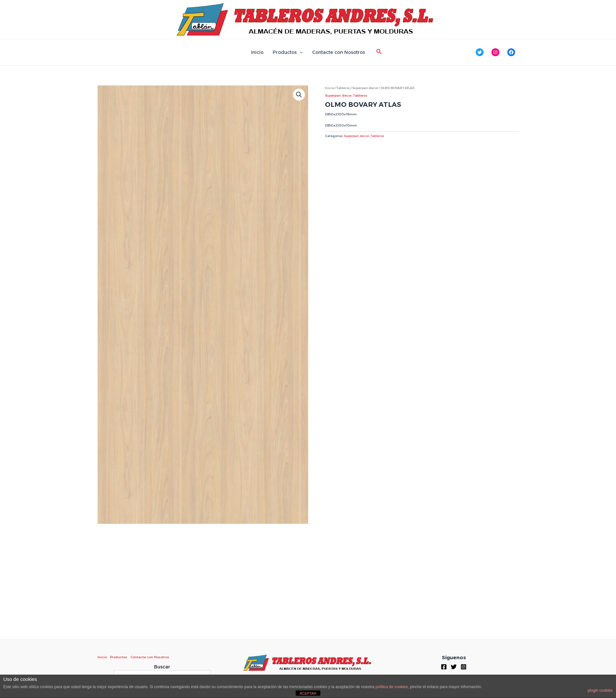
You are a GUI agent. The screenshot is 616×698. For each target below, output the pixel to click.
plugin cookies (600, 690)
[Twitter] (454, 667)
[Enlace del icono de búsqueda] (379, 52)
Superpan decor (365, 88)
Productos (288, 52)
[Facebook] (444, 667)
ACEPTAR (308, 693)
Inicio (257, 52)
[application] (300, 52)
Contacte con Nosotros (339, 52)
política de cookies (392, 687)
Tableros (343, 88)
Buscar (162, 667)
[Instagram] (464, 667)
